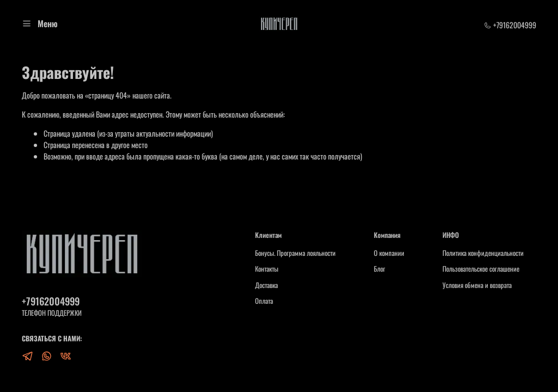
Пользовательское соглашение (481, 269)
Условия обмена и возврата (477, 285)
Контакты (267, 269)
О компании (389, 253)
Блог (380, 269)
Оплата (264, 301)
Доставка (266, 285)
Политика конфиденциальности (483, 253)
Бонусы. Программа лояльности (295, 253)
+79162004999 (510, 25)
